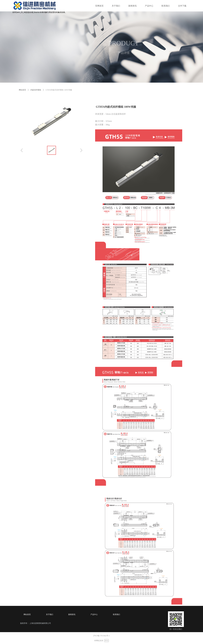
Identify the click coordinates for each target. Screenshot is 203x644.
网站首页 (22, 90)
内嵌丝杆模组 (36, 90)
